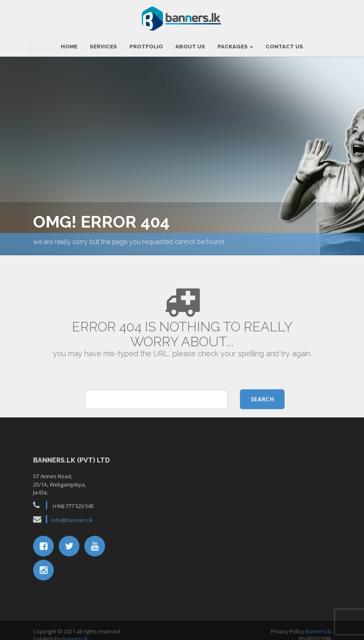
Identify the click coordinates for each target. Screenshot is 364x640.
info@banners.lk (72, 517)
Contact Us (284, 44)
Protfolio (146, 44)
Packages (235, 44)
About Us (190, 44)
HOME (69, 44)
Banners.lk (75, 636)
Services (103, 44)
